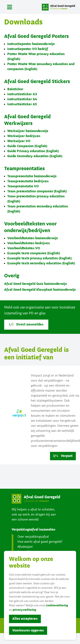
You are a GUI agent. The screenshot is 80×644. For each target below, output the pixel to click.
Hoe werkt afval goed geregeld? (40, 542)
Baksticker (15, 89)
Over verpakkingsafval (33, 537)
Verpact (63, 456)
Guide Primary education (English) (33, 151)
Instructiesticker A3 (22, 94)
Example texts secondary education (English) (41, 263)
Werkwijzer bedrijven (24, 136)
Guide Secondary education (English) (35, 156)
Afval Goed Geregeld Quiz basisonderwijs (35, 284)
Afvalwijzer (25, 547)
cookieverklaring (57, 605)
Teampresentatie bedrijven (28, 181)
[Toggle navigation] (10, 7)
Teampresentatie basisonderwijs (32, 176)
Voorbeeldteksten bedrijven (29, 243)
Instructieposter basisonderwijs (31, 44)
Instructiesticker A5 (22, 104)
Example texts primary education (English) (39, 258)
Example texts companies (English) (34, 253)
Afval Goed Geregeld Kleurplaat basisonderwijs (40, 290)
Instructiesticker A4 (22, 99)
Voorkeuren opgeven (28, 631)
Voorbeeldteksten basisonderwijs (32, 238)
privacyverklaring (24, 610)
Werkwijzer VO (19, 141)
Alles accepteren (25, 619)
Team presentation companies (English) (37, 191)
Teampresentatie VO (23, 186)
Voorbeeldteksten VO (24, 248)
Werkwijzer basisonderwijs (28, 131)
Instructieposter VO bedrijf (28, 49)
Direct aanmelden (26, 325)
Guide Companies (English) (27, 146)
